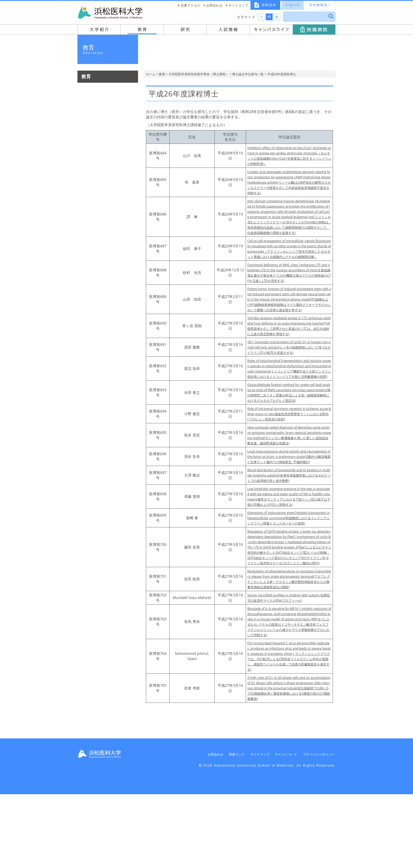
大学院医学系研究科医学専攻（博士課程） (199, 74)
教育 (162, 74)
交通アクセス (191, 5)
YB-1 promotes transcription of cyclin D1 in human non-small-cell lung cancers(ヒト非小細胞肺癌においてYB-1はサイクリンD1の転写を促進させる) (289, 368)
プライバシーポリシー (316, 828)
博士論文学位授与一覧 (248, 74)
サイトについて (282, 828)
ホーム (151, 74)
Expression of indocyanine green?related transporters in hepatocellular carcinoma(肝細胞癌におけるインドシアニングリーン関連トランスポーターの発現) (289, 568)
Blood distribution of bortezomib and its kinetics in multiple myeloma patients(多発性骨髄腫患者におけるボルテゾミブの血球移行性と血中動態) (289, 517)
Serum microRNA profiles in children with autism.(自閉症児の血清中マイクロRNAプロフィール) (287, 666)
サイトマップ (238, 5)
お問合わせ (215, 5)
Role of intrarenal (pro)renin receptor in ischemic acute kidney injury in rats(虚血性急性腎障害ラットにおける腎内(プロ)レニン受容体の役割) (289, 445)
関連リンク (229, 828)
